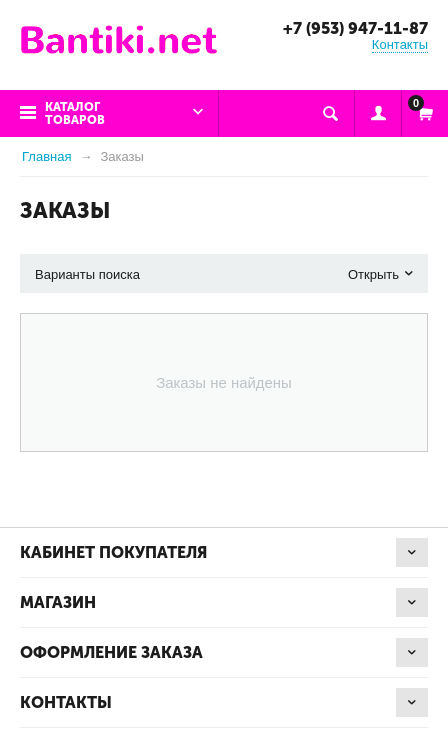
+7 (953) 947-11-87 (355, 28)
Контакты (400, 44)
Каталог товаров (75, 113)
